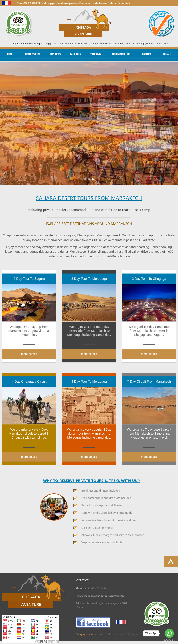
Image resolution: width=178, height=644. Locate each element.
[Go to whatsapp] (169, 633)
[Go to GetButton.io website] (169, 640)
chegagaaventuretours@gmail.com (104, 596)
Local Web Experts (128, 635)
